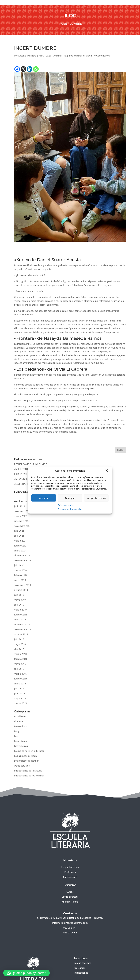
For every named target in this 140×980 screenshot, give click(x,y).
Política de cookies (67, 505)
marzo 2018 (20, 654)
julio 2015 (19, 689)
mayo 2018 (20, 644)
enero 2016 (20, 684)
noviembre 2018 (22, 629)
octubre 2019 (21, 590)
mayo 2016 (20, 664)
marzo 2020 (20, 570)
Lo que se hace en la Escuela (29, 751)
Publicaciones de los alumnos (29, 776)
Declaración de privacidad (70, 509)
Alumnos (58, 56)
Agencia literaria (70, 902)
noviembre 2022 (22, 511)
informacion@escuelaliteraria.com (70, 923)
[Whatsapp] (36, 69)
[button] (107, 471)
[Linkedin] (30, 69)
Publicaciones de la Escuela (28, 771)
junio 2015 (19, 693)
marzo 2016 (20, 674)
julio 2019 (19, 595)
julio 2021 (19, 531)
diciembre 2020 (22, 555)
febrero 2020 (21, 575)
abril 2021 (19, 536)
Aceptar (44, 498)
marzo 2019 (20, 610)
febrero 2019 (21, 615)
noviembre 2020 (22, 560)
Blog (17, 731)
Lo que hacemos (70, 867)
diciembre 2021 (22, 521)
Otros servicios (22, 766)
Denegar (70, 498)
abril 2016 (19, 669)
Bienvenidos (20, 726)
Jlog (66, 56)
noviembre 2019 (22, 585)
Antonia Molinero (27, 56)
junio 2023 (19, 506)
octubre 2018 (21, 634)
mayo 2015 (20, 698)
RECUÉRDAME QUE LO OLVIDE (30, 464)
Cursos (70, 892)
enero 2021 (20, 551)
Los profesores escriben (27, 761)
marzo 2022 (20, 516)
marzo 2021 (20, 541)
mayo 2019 (20, 600)
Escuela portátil (70, 897)
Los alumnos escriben (80, 56)
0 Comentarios (102, 56)
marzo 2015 (20, 703)
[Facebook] (17, 69)
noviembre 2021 (22, 526)
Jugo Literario (21, 741)
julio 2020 (19, 565)
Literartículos (21, 746)
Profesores (70, 872)
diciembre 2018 (22, 625)
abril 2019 (19, 605)
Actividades (20, 716)
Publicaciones (70, 877)
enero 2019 (20, 620)
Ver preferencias (96, 498)
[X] (23, 69)
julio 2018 (19, 639)
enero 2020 (20, 580)
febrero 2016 (21, 679)
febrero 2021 (21, 546)
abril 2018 (19, 649)
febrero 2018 (21, 659)
